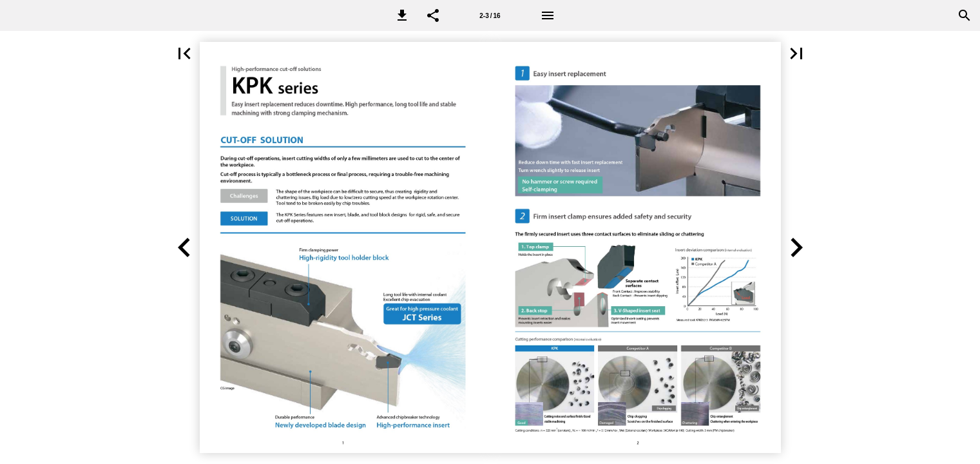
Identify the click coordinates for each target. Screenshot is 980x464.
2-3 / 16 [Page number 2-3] (490, 16)
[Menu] (548, 15)
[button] (402, 15)
